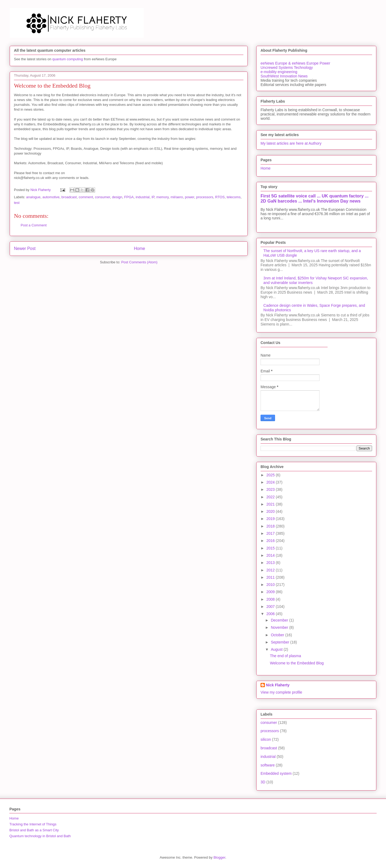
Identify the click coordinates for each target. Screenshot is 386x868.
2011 (271, 577)
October (278, 635)
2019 (271, 519)
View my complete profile (281, 692)
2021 (271, 504)
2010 (271, 585)
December (280, 620)
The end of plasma (285, 656)
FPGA (129, 197)
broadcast (69, 197)
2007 (271, 607)
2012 (271, 570)
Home (140, 248)
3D (263, 782)
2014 (271, 555)
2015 (271, 548)
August (277, 649)
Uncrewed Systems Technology (287, 68)
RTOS (220, 197)
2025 (271, 475)
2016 (271, 541)
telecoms (233, 197)
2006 (271, 614)
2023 (271, 489)
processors (205, 197)
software (268, 765)
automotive (51, 197)
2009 (271, 592)
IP (153, 197)
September (280, 642)
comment (86, 197)
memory (162, 197)
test (17, 203)
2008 (271, 599)
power (190, 197)
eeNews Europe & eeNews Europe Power (295, 63)
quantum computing (68, 59)
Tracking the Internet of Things (33, 824)
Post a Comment (34, 225)
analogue (34, 197)
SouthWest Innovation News (284, 76)
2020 (271, 511)
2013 (271, 563)
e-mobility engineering (279, 72)
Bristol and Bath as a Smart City (34, 830)
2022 (271, 497)
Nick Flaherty (278, 685)
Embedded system (276, 773)
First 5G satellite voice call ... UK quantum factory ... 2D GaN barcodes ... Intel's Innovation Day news (315, 198)
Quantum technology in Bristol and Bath (40, 836)
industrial (143, 197)
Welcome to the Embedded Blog (297, 663)
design (117, 197)
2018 (271, 526)
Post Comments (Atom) (139, 262)
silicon (266, 739)
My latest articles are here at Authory (291, 143)
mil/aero (177, 197)
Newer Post (25, 248)
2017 (271, 533)
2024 (271, 482)
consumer (102, 197)
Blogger (219, 857)
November (280, 627)
